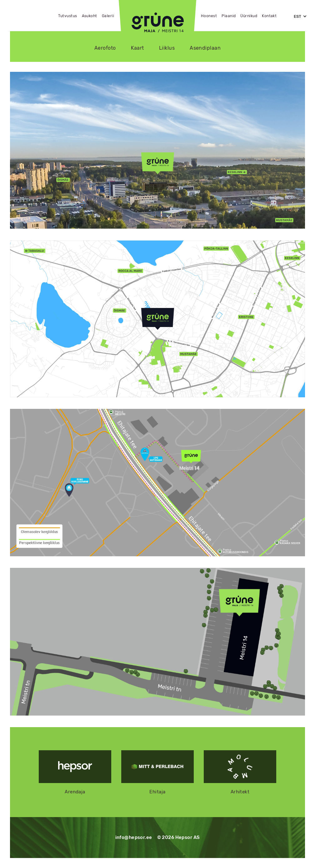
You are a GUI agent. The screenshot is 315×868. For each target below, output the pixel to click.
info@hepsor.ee (134, 837)
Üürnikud (249, 16)
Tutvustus (67, 16)
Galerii (108, 16)
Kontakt (269, 16)
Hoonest (209, 16)
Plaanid (229, 16)
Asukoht (90, 16)
